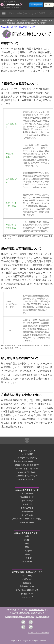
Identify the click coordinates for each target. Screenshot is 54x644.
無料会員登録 (27, 512)
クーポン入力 (27, 515)
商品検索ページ (27, 497)
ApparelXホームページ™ (27, 476)
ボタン (27, 540)
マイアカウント (27, 508)
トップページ (27, 494)
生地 (27, 536)
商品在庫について (27, 27)
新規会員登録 (36, 5)
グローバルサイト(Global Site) (39, 633)
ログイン (49, 5)
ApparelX (5, 27)
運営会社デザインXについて (27, 465)
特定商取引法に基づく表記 (24, 617)
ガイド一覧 (27, 576)
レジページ (27, 504)
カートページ (27, 501)
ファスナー (27, 551)
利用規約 (8, 617)
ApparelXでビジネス (27, 472)
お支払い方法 (27, 579)
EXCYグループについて (27, 458)
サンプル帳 (27, 562)
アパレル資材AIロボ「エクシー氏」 (27, 519)
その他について (27, 594)
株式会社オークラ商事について (27, 461)
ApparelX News (27, 522)
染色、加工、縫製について (27, 590)
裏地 (27, 544)
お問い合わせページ (37, 610)
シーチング (27, 558)
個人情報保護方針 (42, 617)
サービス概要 (27, 454)
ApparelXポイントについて (27, 469)
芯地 (27, 547)
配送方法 (27, 583)
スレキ (27, 554)
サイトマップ (27, 597)
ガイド (14, 27)
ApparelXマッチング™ (27, 479)
